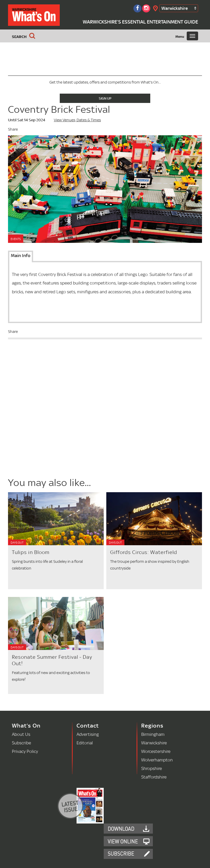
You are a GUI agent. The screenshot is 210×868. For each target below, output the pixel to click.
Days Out (17, 543)
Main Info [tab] (21, 256)
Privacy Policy (25, 751)
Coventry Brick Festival (59, 109)
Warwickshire (175, 8)
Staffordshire (154, 777)
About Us (21, 734)
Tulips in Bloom (31, 552)
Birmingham (153, 734)
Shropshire (152, 768)
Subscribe (21, 743)
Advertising (88, 734)
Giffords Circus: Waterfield (144, 552)
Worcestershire (156, 751)
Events (16, 239)
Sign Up (105, 98)
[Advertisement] (50, 438)
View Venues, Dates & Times (77, 120)
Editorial (85, 743)
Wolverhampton (157, 760)
